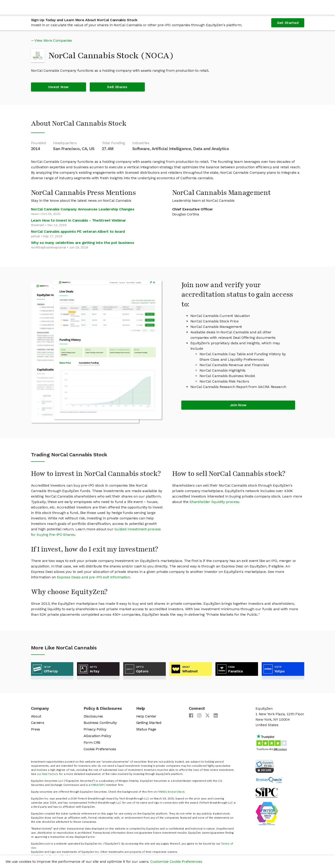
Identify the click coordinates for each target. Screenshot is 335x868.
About (36, 716)
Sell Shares (117, 87)
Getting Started (149, 723)
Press (36, 729)
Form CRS (92, 742)
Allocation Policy (97, 736)
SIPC (102, 785)
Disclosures (93, 716)
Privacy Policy (95, 729)
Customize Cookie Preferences (176, 862)
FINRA (95, 785)
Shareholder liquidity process (214, 502)
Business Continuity (100, 723)
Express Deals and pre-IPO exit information (93, 577)
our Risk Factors (47, 774)
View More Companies (53, 40)
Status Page (146, 729)
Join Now (238, 405)
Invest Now (58, 87)
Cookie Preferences (100, 749)
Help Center (146, 716)
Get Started (288, 23)
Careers (38, 723)
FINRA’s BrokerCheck (171, 792)
